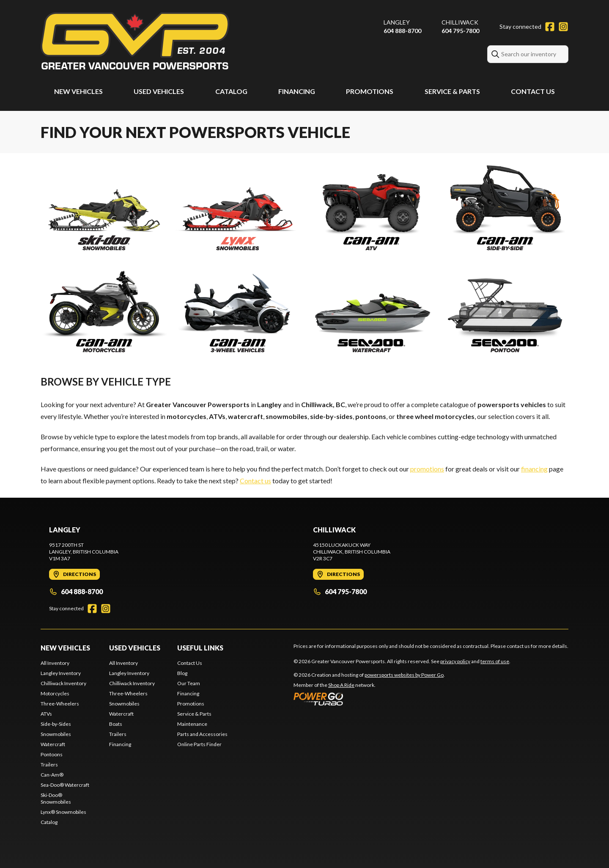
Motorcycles (55, 693)
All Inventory (55, 663)
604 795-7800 (460, 31)
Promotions (370, 91)
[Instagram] (563, 27)
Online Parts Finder (199, 744)
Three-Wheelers (60, 704)
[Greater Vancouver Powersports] (135, 41)
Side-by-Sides (56, 724)
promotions (427, 469)
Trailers (49, 765)
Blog (182, 673)
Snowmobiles (56, 734)
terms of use (495, 661)
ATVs (46, 714)
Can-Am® (52, 775)
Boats (116, 724)
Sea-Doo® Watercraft (65, 785)
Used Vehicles (159, 91)
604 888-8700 (402, 31)
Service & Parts (452, 91)
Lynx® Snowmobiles (63, 812)
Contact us (255, 481)
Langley (397, 22)
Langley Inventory (61, 673)
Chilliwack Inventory (63, 683)
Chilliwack (460, 22)
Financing (297, 91)
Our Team (189, 683)
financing (534, 469)
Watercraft (53, 744)
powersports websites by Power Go (404, 675)
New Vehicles (78, 91)
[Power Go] (369, 699)
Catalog (231, 91)
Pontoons (52, 754)
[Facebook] (550, 27)
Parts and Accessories (202, 734)
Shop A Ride (341, 685)
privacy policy (455, 661)
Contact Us (533, 91)
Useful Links (200, 648)
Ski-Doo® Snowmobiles (56, 798)
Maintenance (192, 724)
